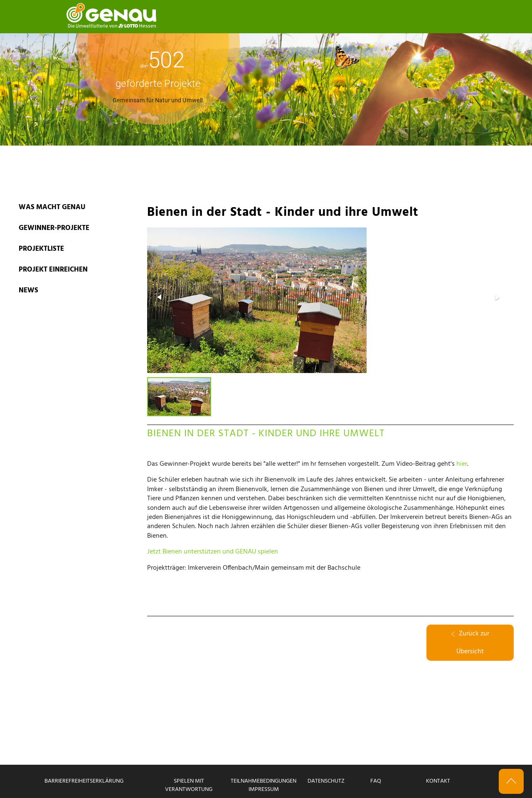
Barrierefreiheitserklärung (84, 781)
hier (462, 464)
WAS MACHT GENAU (52, 207)
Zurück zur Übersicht (470, 643)
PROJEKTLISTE (41, 249)
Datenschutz (326, 781)
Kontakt (438, 781)
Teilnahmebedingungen (264, 781)
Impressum (264, 789)
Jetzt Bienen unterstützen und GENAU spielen (213, 552)
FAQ (376, 781)
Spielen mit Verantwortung (189, 785)
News (28, 290)
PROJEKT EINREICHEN (53, 270)
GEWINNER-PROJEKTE (54, 228)
